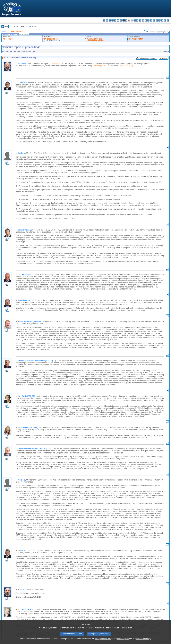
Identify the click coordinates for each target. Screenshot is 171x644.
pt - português (154, 20)
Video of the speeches (148, 58)
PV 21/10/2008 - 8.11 (95, 39)
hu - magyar (143, 20)
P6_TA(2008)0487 (136, 39)
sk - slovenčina (159, 20)
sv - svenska (168, 20)
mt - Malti (146, 20)
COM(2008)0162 (98, 66)
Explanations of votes (95, 41)
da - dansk (113, 20)
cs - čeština (110, 20)
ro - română (157, 20)
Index (6, 27)
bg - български (104, 20)
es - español (107, 20)
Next (23, 27)
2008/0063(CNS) (17, 32)
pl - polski (151, 20)
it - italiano (135, 20)
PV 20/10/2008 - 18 (51, 39)
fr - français (126, 20)
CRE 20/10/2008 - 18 (53, 41)
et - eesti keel (118, 20)
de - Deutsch (115, 20)
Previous (16, 27)
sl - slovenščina (162, 20)
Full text (34, 27)
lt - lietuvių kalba (140, 20)
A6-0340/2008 (8, 39)
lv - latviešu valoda (137, 20)
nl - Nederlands (148, 20)
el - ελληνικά (121, 20)
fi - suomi (165, 20)
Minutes (165, 58)
